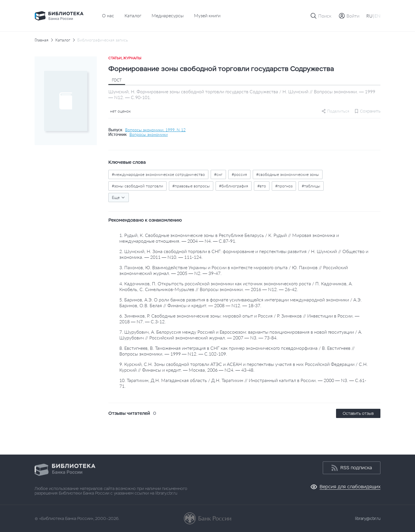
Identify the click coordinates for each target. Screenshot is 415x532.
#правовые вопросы (191, 186)
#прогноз (284, 186)
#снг (218, 174)
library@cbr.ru (368, 518)
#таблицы (311, 186)
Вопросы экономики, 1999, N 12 (155, 130)
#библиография (234, 186)
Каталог (133, 15)
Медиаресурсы (168, 15)
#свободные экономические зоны (288, 174)
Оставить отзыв (358, 413)
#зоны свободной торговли (137, 186)
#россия (239, 174)
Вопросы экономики (149, 134)
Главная (41, 40)
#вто (262, 186)
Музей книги (207, 15)
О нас (108, 15)
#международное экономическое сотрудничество (158, 174)
